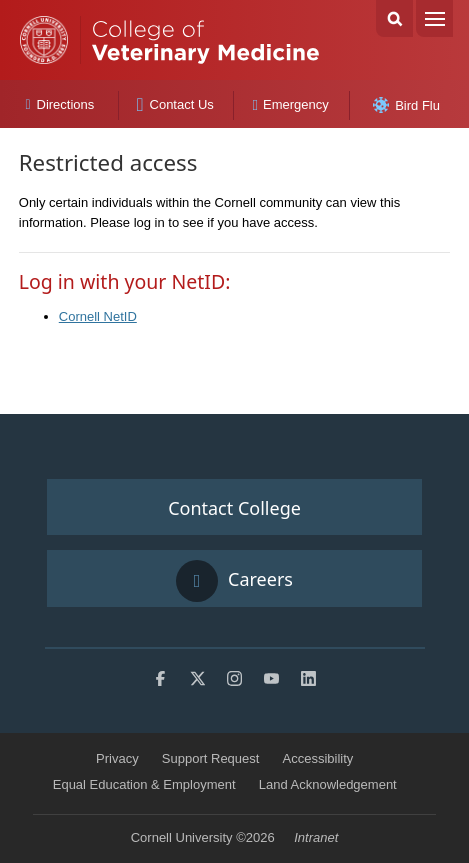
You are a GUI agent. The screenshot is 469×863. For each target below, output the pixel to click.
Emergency (291, 104)
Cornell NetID (98, 316)
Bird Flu (406, 105)
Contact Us (175, 104)
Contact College (234, 508)
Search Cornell (394, 18)
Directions (59, 104)
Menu (434, 18)
